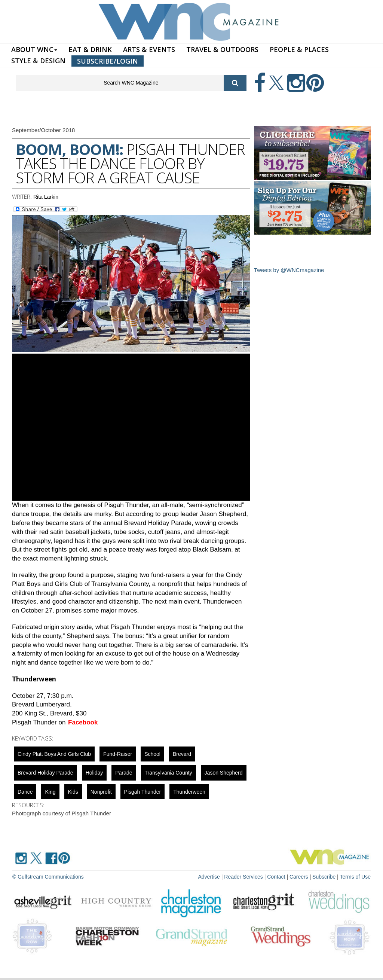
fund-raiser (118, 754)
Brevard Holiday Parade (45, 773)
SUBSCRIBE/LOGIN (108, 61)
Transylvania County (168, 773)
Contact (276, 877)
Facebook (83, 722)
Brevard (182, 754)
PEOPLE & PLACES (299, 49)
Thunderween (189, 792)
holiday (94, 773)
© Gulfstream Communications (48, 877)
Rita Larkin (46, 197)
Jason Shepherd (224, 773)
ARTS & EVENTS (149, 49)
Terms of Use (355, 877)
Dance (25, 792)
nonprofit (101, 792)
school (152, 754)
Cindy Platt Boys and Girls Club (54, 754)
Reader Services (243, 877)
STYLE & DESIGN (38, 61)
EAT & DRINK (90, 49)
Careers (299, 877)
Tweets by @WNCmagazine (289, 270)
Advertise (209, 877)
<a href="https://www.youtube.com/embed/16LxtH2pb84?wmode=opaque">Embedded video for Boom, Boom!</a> (131, 427)
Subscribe (325, 877)
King (50, 792)
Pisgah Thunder (143, 792)
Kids (73, 792)
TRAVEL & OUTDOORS (222, 49)
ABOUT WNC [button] (34, 49)
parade (124, 773)
